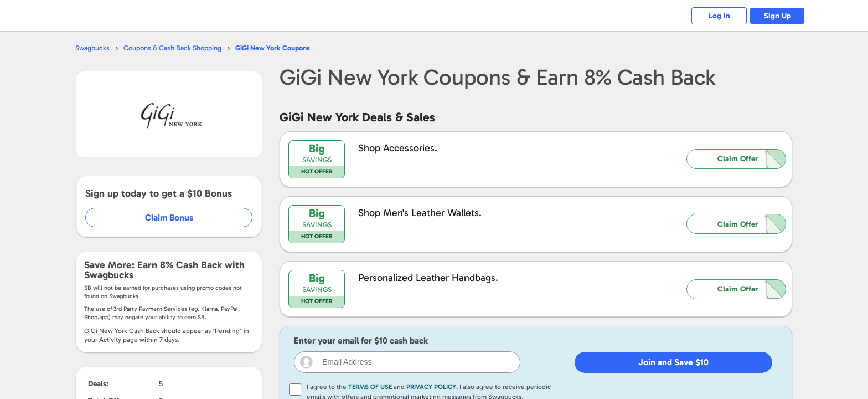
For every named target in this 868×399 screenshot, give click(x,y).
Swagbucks (92, 48)
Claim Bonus (169, 218)
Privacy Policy (431, 387)
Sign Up (777, 16)
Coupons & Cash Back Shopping (172, 48)
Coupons (273, 48)
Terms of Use (370, 387)
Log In (719, 16)
